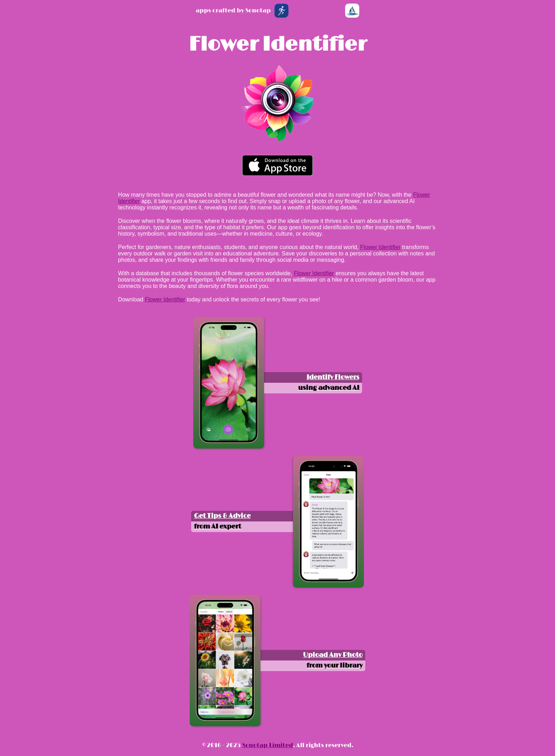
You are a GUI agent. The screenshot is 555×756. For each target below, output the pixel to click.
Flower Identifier (277, 45)
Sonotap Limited (268, 745)
